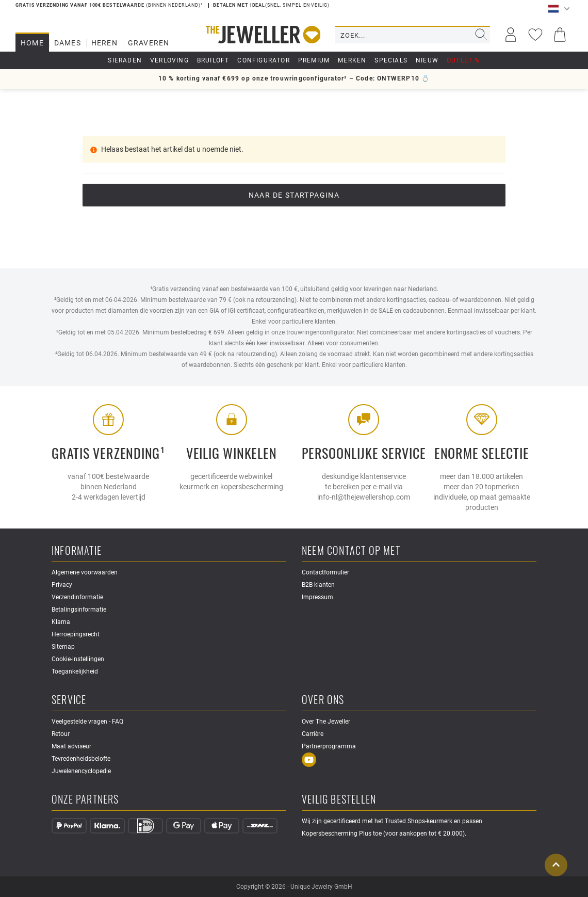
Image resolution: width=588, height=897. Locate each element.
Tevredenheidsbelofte (81, 759)
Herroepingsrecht (76, 634)
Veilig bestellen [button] (339, 800)
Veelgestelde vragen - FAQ (87, 722)
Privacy (62, 585)
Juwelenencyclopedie (81, 771)
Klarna (61, 622)
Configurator (263, 60)
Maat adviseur (71, 746)
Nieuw (427, 60)
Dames (68, 43)
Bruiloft (213, 60)
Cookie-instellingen (78, 659)
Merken (352, 60)
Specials (391, 60)
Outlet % (463, 60)
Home (32, 43)
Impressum (317, 597)
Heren (104, 43)
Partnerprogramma (329, 746)
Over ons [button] (323, 700)
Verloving (169, 60)
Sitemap (63, 647)
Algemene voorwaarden (85, 572)
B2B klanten (318, 585)
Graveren (149, 43)
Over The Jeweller (326, 722)
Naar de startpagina (294, 195)
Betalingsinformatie (79, 610)
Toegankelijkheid (75, 671)
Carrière (313, 734)
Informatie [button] (77, 551)
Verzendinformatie (77, 597)
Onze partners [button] (85, 800)
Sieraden (125, 60)
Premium (314, 60)
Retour (61, 734)
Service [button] (69, 700)
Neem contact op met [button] (351, 551)
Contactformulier (325, 572)
